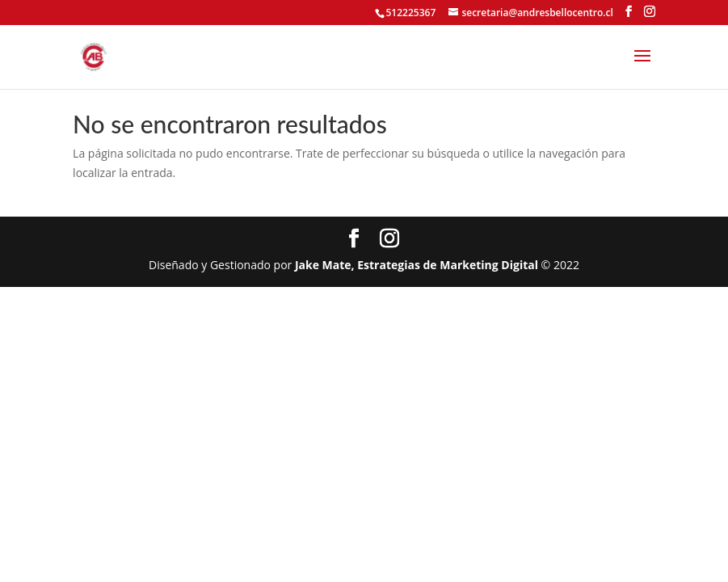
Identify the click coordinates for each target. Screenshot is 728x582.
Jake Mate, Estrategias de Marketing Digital (417, 265)
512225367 (411, 13)
